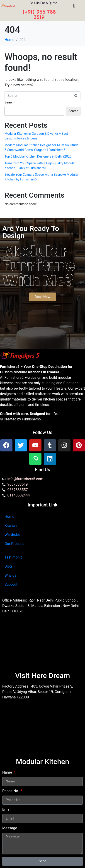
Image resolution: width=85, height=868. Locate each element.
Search (10, 102)
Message (10, 828)
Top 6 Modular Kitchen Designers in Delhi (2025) (39, 156)
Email (7, 809)
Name (8, 772)
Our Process (14, 544)
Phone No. (11, 791)
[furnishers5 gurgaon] (42, 731)
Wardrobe (12, 535)
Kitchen (11, 526)
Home (9, 517)
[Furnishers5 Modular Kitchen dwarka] (42, 645)
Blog (8, 566)
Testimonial (14, 557)
